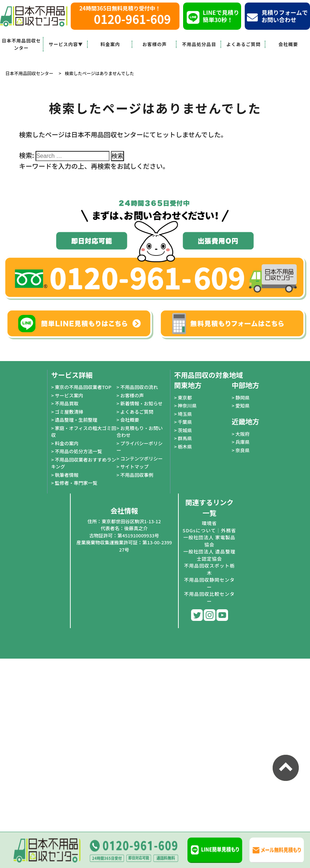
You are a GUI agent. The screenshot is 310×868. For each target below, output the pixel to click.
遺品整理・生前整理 (76, 420)
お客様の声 (155, 44)
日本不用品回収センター (21, 44)
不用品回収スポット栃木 (209, 569)
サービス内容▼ (66, 44)
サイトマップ (135, 466)
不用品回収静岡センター (209, 583)
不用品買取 (67, 403)
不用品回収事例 (137, 475)
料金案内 (110, 44)
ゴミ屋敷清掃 (69, 412)
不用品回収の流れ (139, 387)
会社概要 (288, 44)
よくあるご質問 (243, 44)
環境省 (209, 523)
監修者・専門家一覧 (76, 483)
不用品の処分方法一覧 (78, 451)
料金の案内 (67, 443)
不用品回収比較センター (209, 597)
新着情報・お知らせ (142, 403)
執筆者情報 (67, 475)
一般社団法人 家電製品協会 (210, 541)
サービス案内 (69, 395)
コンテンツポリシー (142, 458)
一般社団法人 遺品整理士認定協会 (210, 555)
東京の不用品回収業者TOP (83, 387)
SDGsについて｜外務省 (210, 530)
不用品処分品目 (199, 44)
